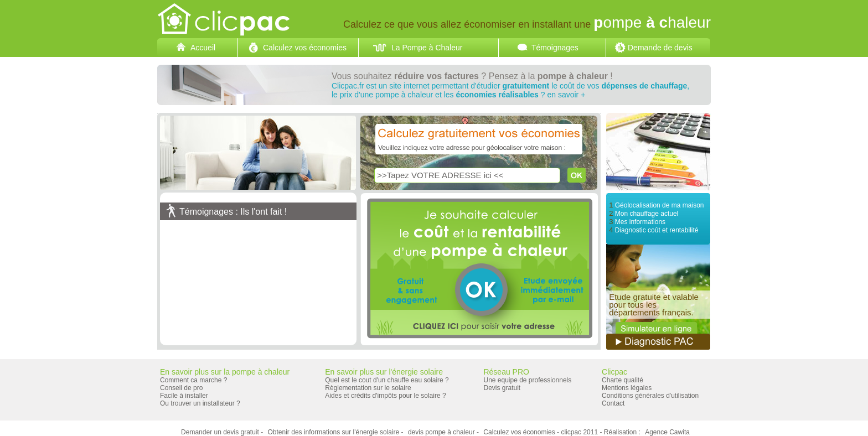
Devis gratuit (502, 388)
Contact (613, 403)
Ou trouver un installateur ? (200, 403)
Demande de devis (660, 48)
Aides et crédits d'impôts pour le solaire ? (385, 396)
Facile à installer (184, 396)
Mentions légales (627, 388)
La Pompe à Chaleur (427, 48)
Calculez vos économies (305, 48)
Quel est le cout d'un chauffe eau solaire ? (387, 380)
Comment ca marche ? (193, 380)
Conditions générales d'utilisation (650, 396)
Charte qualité (622, 380)
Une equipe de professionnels (527, 380)
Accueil (203, 48)
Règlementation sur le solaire (368, 388)
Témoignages (555, 48)
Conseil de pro (181, 388)
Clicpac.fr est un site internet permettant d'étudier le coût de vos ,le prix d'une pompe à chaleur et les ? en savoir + (510, 90)
